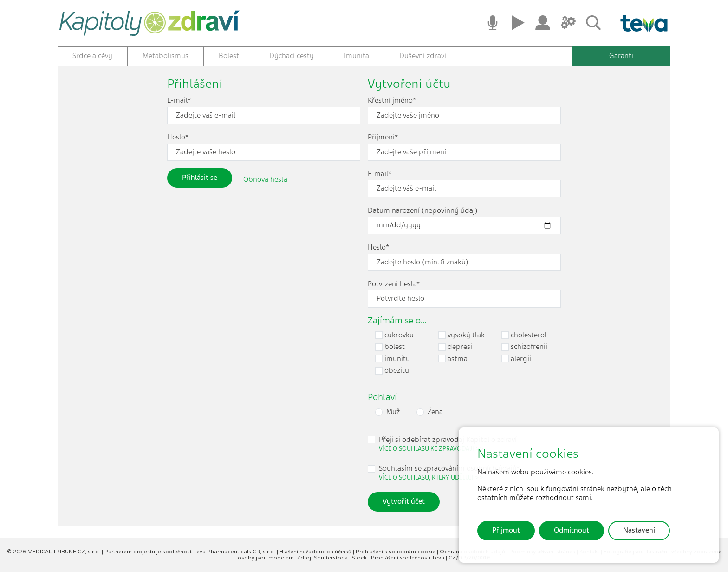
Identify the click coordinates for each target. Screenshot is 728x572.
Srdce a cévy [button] (92, 56)
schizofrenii (524, 347)
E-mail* (179, 101)
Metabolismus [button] (166, 56)
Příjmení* (383, 137)
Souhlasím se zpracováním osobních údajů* (449, 473)
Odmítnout (572, 530)
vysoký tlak (461, 335)
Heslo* (178, 137)
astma (453, 359)
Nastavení (639, 530)
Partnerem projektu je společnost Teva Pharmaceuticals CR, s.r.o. (191, 552)
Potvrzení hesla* (394, 284)
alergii (516, 359)
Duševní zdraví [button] (423, 56)
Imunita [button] (357, 56)
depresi (455, 347)
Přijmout (506, 530)
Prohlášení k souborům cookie (396, 552)
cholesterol (524, 335)
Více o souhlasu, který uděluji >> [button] (431, 477)
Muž (393, 412)
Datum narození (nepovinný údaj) (423, 211)
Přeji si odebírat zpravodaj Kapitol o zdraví (448, 444)
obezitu (392, 371)
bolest (390, 347)
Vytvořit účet (404, 501)
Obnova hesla (265, 179)
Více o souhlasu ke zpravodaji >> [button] (431, 449)
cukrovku (394, 335)
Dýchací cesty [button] (292, 56)
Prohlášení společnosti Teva (408, 558)
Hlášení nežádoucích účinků (316, 552)
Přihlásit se (200, 178)
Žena (435, 412)
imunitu (393, 359)
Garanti (621, 56)
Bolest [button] (229, 56)
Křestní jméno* (392, 101)
